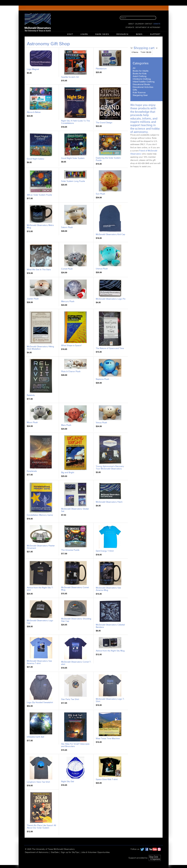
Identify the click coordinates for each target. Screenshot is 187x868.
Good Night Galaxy (36, 159)
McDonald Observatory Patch (109, 502)
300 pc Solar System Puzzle (39, 195)
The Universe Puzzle (70, 550)
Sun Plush (100, 194)
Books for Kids (140, 74)
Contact (148, 24)
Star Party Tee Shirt (70, 699)
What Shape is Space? (71, 346)
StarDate (130, 27)
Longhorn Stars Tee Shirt (38, 782)
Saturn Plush (67, 227)
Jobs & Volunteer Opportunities (95, 852)
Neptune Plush (102, 379)
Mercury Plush (68, 302)
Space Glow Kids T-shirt (107, 780)
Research (123, 34)
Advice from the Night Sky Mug (110, 651)
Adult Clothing (140, 76)
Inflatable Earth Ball (35, 737)
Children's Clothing (142, 79)
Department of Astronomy (148, 27)
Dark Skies (102, 34)
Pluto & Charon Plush (71, 372)
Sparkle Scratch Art (70, 77)
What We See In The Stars (39, 270)
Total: (143, 52)
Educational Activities (143, 87)
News (139, 34)
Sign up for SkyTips (70, 852)
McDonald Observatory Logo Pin (111, 299)
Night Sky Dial (68, 782)
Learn (84, 34)
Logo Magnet (33, 69)
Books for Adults (141, 71)
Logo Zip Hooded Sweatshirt (40, 703)
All (134, 68)
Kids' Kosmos (139, 93)
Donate (157, 24)
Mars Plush (66, 425)
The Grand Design (104, 123)
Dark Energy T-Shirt (105, 551)
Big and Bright (68, 473)
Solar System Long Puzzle (73, 181)
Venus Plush (101, 423)
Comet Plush (67, 269)
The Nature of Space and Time (110, 348)
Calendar (139, 24)
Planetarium (101, 69)
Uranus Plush (102, 269)
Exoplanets (32, 471)
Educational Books (141, 84)
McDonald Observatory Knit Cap (110, 235)
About (131, 24)
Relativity (31, 395)
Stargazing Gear (140, 95)
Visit (70, 34)
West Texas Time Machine (108, 739)
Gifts (135, 90)
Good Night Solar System (73, 158)
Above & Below (34, 112)
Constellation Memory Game (40, 515)
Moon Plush (32, 423)
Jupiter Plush (33, 299)
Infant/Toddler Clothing (144, 82)
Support (155, 34)
